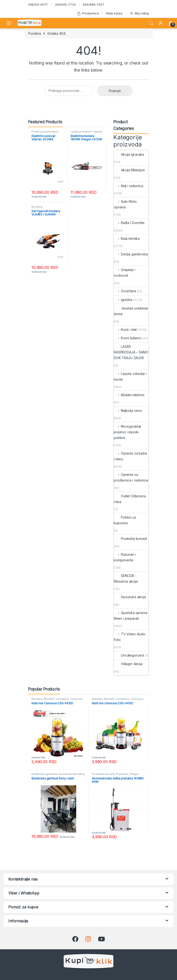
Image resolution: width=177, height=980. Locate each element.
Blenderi (37, 699)
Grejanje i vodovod (124, 273)
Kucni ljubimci (128, 338)
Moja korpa (114, 13)
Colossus (77, 699)
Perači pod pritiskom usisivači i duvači (45, 133)
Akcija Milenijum (129, 170)
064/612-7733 (65, 4)
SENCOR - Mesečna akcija (126, 578)
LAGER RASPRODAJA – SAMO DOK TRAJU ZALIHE (131, 352)
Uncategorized (129, 655)
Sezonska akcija (130, 597)
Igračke (123, 300)
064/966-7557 (93, 4)
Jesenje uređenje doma (131, 311)
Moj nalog (139, 13)
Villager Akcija (128, 664)
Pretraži (115, 91)
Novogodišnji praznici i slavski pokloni (127, 432)
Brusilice (37, 207)
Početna (35, 33)
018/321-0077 (38, 4)
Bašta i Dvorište (129, 223)
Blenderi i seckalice (56, 699)
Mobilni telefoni (129, 395)
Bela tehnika (127, 239)
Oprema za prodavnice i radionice (131, 477)
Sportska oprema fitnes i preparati (131, 616)
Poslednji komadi (130, 539)
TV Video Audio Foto (130, 637)
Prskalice (122, 774)
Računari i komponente (125, 557)
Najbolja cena (128, 410)
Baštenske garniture (44, 774)
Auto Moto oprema (125, 204)
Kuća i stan (126, 329)
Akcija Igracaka (129, 154)
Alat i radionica (128, 186)
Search (151, 23)
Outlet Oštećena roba (130, 499)
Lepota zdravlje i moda (130, 376)
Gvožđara (125, 291)
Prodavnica (88, 13)
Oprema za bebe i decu (131, 456)
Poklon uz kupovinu (125, 520)
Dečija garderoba (131, 254)
